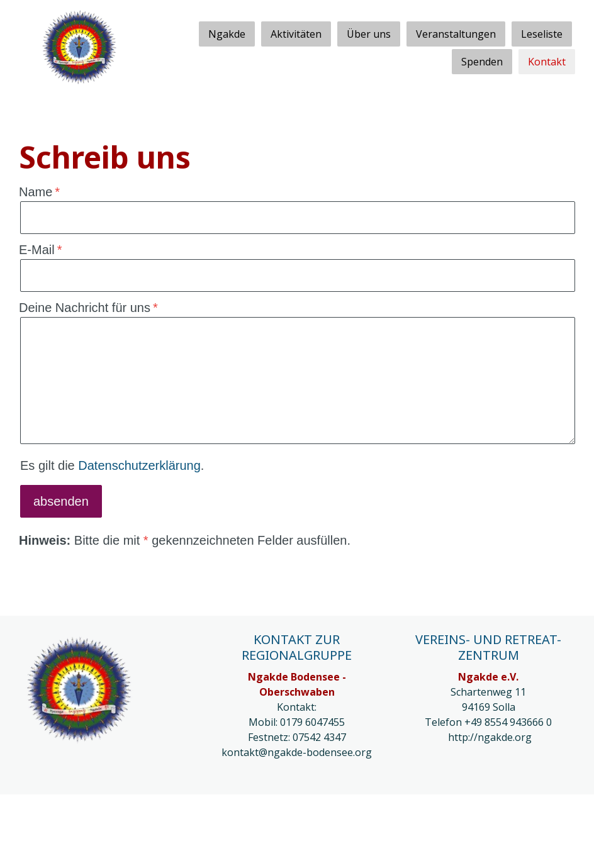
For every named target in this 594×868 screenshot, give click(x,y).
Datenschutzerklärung (139, 465)
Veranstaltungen (456, 34)
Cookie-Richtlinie (190, 815)
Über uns (369, 34)
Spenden (482, 62)
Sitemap (260, 815)
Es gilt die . (112, 465)
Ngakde (227, 34)
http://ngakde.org (490, 737)
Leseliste (542, 34)
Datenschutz (110, 815)
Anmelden (555, 848)
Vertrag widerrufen (72, 831)
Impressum (42, 815)
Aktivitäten (296, 34)
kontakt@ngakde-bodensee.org (297, 752)
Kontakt (547, 62)
